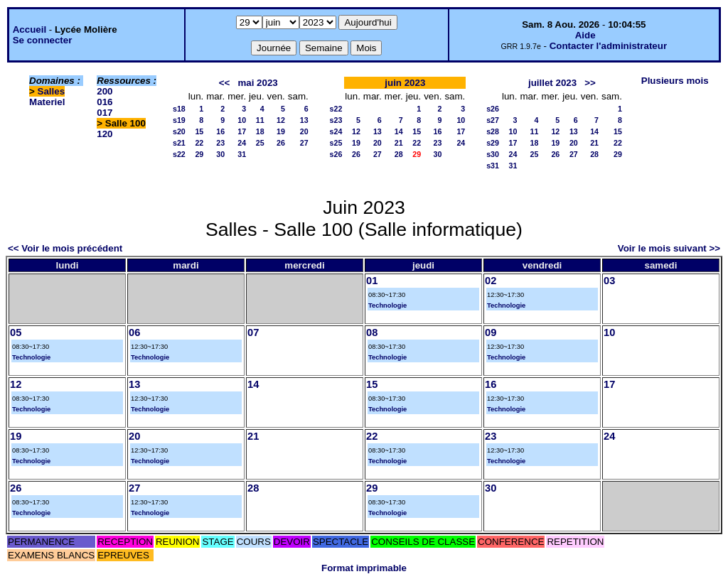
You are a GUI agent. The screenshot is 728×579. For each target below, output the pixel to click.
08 (372, 332)
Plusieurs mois (675, 81)
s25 (336, 143)
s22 (179, 154)
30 (220, 154)
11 (260, 120)
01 (372, 281)
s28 (493, 131)
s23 (336, 120)
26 (281, 143)
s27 (493, 120)
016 (105, 102)
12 (281, 120)
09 (491, 332)
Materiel (47, 102)
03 (609, 281)
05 (16, 332)
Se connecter (43, 40)
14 (399, 131)
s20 (179, 131)
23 (220, 143)
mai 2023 (257, 83)
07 (253, 332)
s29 (493, 143)
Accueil (30, 29)
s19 (179, 120)
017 (105, 113)
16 (220, 131)
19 (281, 131)
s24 (336, 131)
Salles (52, 91)
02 (491, 281)
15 (199, 131)
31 (242, 154)
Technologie (387, 305)
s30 (493, 154)
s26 (336, 154)
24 (242, 143)
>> (590, 83)
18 (260, 131)
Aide (585, 35)
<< (225, 83)
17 (242, 131)
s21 (179, 143)
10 (242, 120)
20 (304, 131)
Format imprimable (364, 568)
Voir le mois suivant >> (669, 248)
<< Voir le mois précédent (65, 248)
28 (399, 154)
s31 (493, 166)
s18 (179, 109)
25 (260, 143)
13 (304, 120)
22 (199, 143)
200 (105, 91)
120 (105, 134)
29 (199, 154)
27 (304, 143)
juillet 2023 (552, 83)
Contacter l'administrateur (608, 46)
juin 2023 (405, 83)
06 (134, 332)
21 (399, 143)
